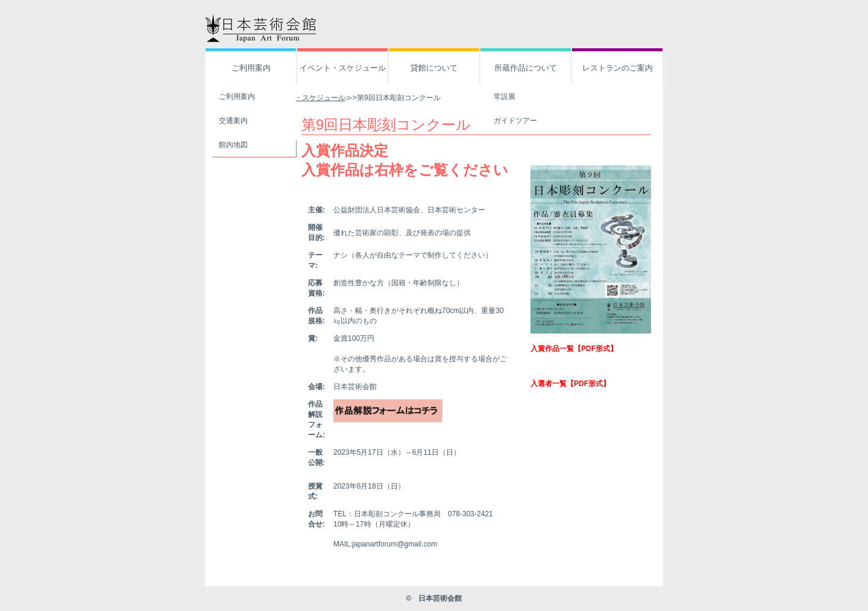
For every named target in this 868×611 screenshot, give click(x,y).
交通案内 (233, 121)
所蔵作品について (526, 68)
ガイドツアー (515, 121)
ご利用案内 (251, 68)
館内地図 (233, 145)
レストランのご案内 (618, 68)
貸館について (434, 68)
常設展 (505, 97)
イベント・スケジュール (343, 68)
